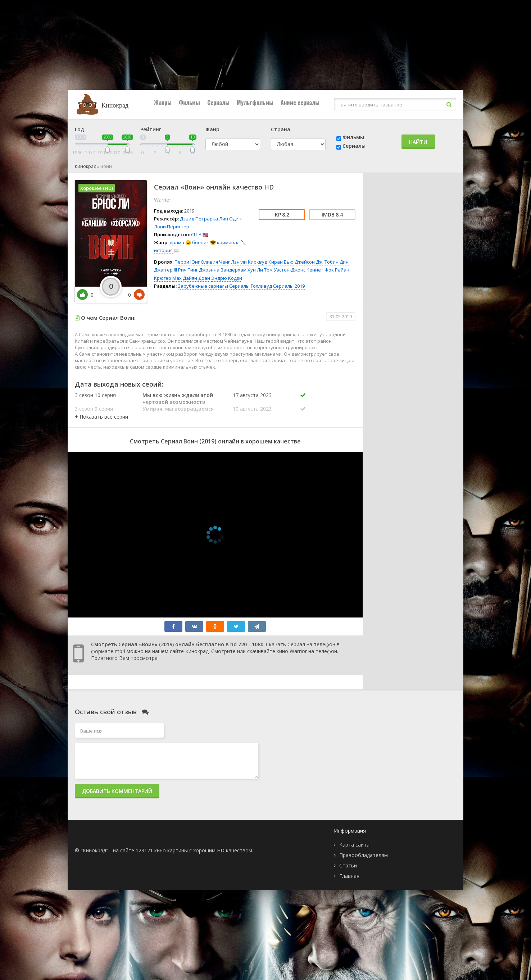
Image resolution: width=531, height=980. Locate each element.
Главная (349, 876)
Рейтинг (151, 129)
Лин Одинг (231, 219)
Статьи (348, 865)
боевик (201, 242)
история (163, 250)
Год (80, 129)
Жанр (212, 129)
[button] (101, 417)
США (196, 234)
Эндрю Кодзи (227, 278)
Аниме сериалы (300, 102)
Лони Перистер (172, 227)
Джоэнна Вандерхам (223, 270)
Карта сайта (354, 845)
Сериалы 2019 (289, 286)
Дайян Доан (196, 278)
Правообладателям (364, 855)
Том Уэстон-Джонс (285, 270)
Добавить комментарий (117, 791)
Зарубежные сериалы (203, 286)
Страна (281, 129)
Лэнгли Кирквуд (249, 262)
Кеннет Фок (320, 270)
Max (177, 278)
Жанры (163, 102)
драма (177, 242)
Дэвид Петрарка (199, 219)
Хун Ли (255, 270)
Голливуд (261, 286)
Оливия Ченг (215, 262)
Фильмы (189, 102)
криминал (228, 242)
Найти (418, 142)
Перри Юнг (187, 262)
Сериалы (218, 102)
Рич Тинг (188, 270)
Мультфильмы (255, 102)
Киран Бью (281, 262)
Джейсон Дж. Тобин (317, 262)
